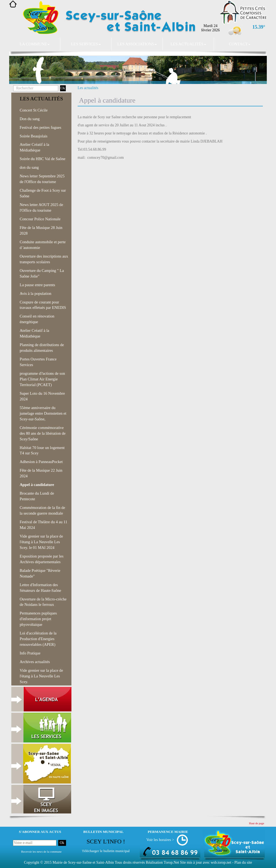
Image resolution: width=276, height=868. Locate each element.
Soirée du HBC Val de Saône (42, 159)
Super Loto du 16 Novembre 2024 (42, 396)
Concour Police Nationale (40, 219)
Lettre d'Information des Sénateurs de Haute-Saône (40, 588)
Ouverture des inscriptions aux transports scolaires (44, 259)
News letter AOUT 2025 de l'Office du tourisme (41, 207)
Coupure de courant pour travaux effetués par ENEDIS (43, 305)
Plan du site (243, 862)
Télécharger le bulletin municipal (106, 851)
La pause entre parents (37, 285)
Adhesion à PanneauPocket (41, 462)
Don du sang (30, 119)
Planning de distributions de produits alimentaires (42, 348)
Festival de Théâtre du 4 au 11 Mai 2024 (44, 525)
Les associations (137, 44)
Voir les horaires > (160, 840)
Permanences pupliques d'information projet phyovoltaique (38, 619)
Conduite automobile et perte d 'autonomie (43, 245)
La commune (35, 44)
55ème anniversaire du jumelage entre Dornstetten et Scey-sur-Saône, (43, 413)
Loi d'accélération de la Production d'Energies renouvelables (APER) (38, 639)
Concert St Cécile (34, 110)
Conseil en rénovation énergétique (37, 319)
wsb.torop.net (221, 862)
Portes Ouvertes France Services (38, 362)
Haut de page (257, 823)
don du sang (29, 167)
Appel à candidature (37, 485)
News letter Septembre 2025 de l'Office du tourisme (42, 179)
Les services (86, 44)
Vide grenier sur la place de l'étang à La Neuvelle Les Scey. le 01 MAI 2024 (41, 542)
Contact (240, 44)
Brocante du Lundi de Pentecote (37, 496)
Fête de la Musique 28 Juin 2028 (41, 230)
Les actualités (188, 44)
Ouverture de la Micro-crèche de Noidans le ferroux (43, 602)
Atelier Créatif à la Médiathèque (34, 147)
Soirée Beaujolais (34, 136)
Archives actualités (35, 662)
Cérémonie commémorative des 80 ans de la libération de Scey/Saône (43, 433)
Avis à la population (35, 293)
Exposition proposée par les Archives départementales (42, 559)
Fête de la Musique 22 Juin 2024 (41, 473)
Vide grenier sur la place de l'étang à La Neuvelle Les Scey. (41, 676)
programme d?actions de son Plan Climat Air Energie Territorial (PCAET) (42, 379)
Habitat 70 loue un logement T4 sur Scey (42, 450)
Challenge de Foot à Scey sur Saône (43, 193)
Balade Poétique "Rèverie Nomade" (40, 573)
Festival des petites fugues (40, 127)
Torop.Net (171, 862)
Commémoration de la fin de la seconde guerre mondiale (42, 510)
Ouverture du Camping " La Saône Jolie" (42, 273)
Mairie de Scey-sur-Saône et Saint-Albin (83, 862)
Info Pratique (30, 653)
